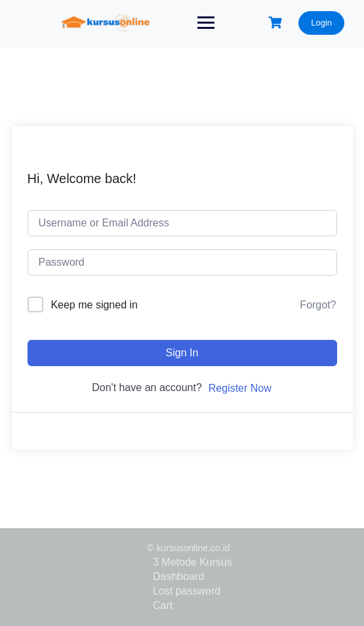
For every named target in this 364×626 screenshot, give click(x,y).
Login (321, 23)
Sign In (182, 353)
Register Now (240, 388)
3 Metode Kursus (192, 562)
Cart (163, 605)
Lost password (187, 591)
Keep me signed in (94, 305)
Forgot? (318, 305)
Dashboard (178, 576)
